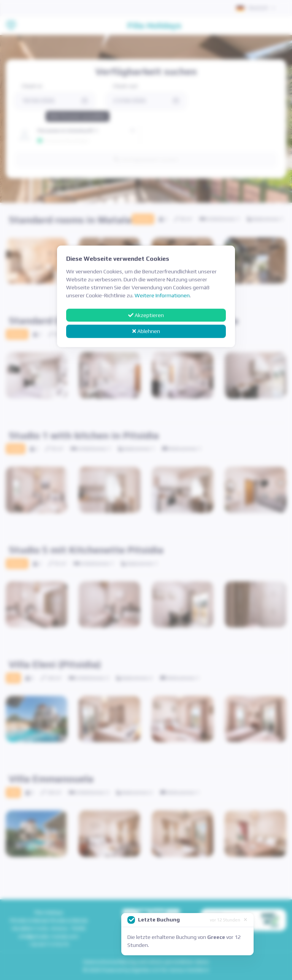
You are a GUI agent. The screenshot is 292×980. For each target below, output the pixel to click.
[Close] (245, 919)
